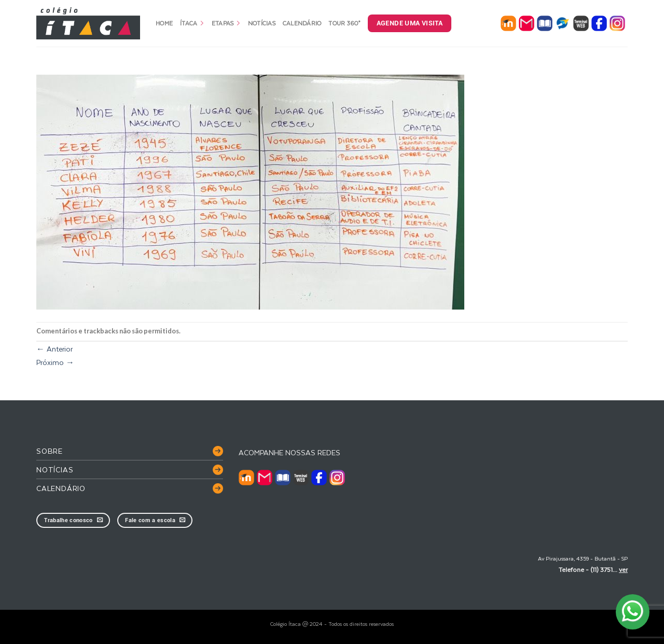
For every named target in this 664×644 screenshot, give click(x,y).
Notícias (262, 23)
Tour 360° (344, 23)
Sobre (50, 451)
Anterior (54, 349)
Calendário (302, 23)
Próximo (55, 362)
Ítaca (192, 23)
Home (164, 23)
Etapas (226, 23)
